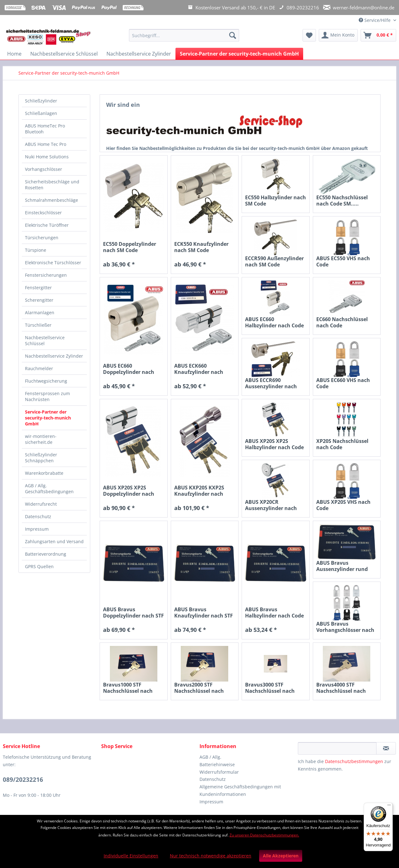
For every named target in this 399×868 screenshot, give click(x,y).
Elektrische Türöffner (47, 225)
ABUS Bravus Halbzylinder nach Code (274, 613)
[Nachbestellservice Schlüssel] (64, 54)
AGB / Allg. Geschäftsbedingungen (49, 489)
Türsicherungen (42, 238)
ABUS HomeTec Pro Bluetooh (45, 129)
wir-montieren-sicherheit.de (41, 439)
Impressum (37, 529)
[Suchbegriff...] (184, 35)
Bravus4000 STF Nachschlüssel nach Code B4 (341, 688)
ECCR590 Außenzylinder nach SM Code (274, 261)
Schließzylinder (41, 101)
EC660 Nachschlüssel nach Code (342, 322)
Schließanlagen (41, 113)
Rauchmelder (39, 368)
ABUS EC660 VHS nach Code (343, 383)
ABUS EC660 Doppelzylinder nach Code (129, 369)
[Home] (14, 54)
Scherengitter (39, 300)
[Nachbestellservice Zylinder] (139, 54)
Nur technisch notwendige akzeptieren (211, 856)
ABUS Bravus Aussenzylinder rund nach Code (342, 566)
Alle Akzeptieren (281, 856)
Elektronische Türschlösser (53, 263)
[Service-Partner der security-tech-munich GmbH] (239, 54)
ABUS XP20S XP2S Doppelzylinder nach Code (129, 491)
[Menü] (389, 806)
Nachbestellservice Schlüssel (45, 340)
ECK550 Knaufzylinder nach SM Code (201, 247)
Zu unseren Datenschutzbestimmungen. (264, 835)
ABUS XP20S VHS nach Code (343, 505)
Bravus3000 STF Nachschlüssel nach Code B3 (270, 688)
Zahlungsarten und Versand (54, 541)
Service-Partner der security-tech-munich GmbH (48, 418)
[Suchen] (233, 35)
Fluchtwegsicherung (46, 381)
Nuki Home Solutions (47, 157)
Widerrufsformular (219, 772)
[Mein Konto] (338, 35)
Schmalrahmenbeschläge (52, 200)
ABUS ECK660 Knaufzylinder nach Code (199, 369)
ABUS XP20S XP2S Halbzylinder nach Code (274, 444)
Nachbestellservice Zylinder (54, 356)
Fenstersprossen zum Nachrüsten (47, 396)
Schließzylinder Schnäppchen (41, 458)
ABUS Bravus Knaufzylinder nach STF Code (204, 613)
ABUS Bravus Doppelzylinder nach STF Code (133, 613)
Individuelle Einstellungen (131, 856)
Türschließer (38, 325)
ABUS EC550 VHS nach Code (343, 261)
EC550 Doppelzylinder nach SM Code (130, 247)
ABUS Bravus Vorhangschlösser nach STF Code (345, 627)
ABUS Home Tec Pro (46, 144)
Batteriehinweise (217, 764)
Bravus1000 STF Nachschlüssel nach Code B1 (128, 688)
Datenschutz (38, 516)
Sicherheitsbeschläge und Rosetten (52, 185)
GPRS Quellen (39, 566)
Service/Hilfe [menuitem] (375, 20)
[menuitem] (184, 38)
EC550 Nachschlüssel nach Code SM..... (342, 201)
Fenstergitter (38, 288)
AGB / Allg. (210, 757)
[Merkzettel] (309, 35)
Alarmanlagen (40, 312)
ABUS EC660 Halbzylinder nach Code (274, 322)
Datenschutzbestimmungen (354, 761)
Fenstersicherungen (46, 275)
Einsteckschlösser (43, 213)
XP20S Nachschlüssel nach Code (342, 444)
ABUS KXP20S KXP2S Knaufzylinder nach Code (199, 491)
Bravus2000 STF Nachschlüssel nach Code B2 (199, 688)
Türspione (36, 250)
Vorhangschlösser (44, 169)
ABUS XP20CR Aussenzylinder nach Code (271, 505)
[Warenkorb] (378, 35)
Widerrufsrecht (41, 504)
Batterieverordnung (46, 554)
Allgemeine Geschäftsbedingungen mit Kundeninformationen (240, 790)
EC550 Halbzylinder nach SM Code (276, 201)
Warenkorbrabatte (44, 473)
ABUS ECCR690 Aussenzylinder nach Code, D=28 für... (271, 383)
